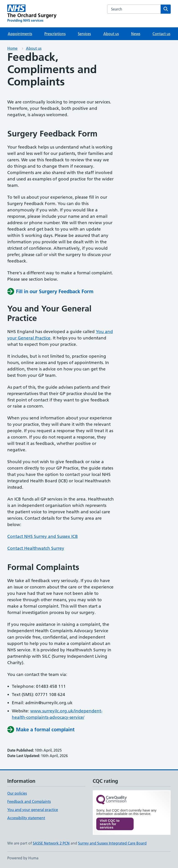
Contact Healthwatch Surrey (36, 548)
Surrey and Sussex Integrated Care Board (112, 843)
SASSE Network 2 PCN (51, 843)
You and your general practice (33, 810)
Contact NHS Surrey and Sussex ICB (43, 536)
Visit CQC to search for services (110, 824)
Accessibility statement (26, 818)
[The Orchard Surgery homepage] (32, 14)
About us (111, 34)
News (136, 34)
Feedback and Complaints (29, 801)
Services (84, 34)
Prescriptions (55, 34)
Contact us (161, 34)
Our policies (17, 793)
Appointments (20, 34)
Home (12, 48)
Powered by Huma (23, 858)
